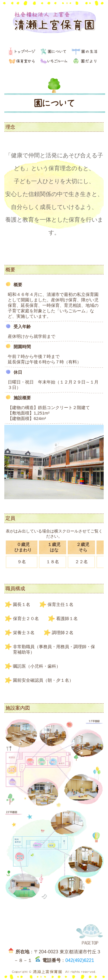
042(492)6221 (80, 960)
